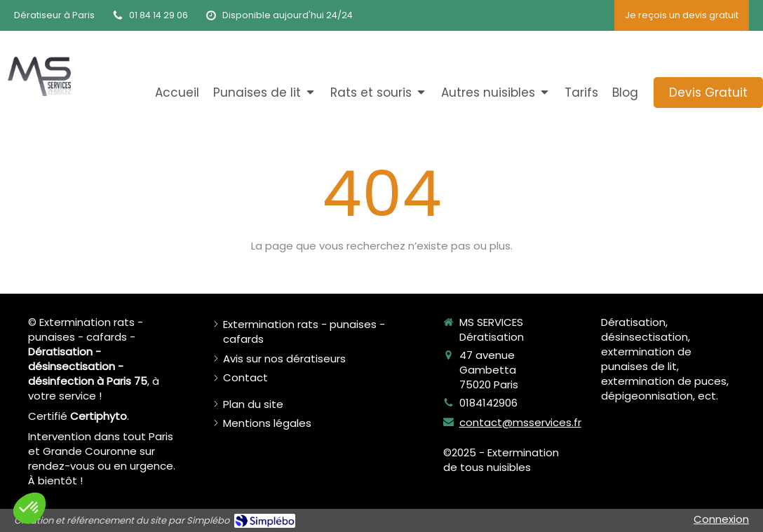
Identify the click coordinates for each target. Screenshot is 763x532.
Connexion (721, 519)
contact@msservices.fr (520, 422)
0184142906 (488, 403)
